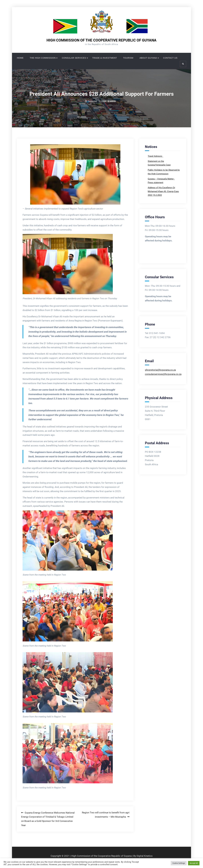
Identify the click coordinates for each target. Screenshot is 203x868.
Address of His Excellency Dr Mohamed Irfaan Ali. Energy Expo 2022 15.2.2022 (163, 191)
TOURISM (128, 58)
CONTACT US (170, 58)
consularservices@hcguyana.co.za (163, 374)
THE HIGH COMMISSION (43, 58)
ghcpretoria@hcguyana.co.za (160, 370)
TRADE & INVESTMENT (105, 58)
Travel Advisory (155, 156)
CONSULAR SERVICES (74, 58)
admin (113, 101)
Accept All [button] (194, 863)
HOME (20, 58)
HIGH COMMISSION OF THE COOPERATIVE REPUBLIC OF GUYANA (101, 40)
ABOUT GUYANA (148, 58)
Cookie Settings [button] (179, 863)
